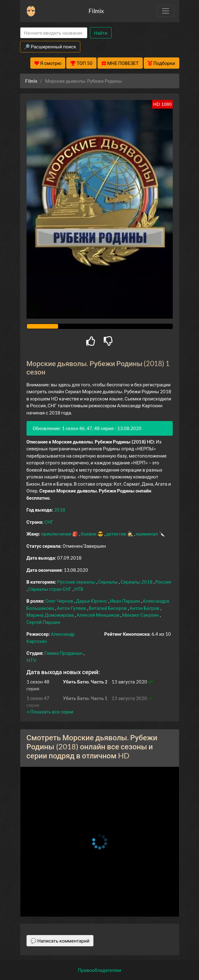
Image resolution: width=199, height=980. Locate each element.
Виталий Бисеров (108, 608)
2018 (60, 510)
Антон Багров (145, 608)
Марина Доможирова (51, 615)
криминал (147, 534)
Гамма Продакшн (64, 653)
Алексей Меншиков (99, 615)
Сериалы (108, 582)
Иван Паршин (125, 601)
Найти (101, 33)
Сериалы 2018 (137, 582)
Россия (163, 582)
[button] (50, 712)
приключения (56, 534)
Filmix (96, 11)
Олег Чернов (60, 601)
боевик (89, 534)
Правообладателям (100, 970)
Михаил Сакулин (141, 615)
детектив (117, 534)
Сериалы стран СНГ (50, 589)
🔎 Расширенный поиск (50, 47)
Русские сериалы (77, 582)
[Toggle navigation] (166, 11)
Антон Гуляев (72, 608)
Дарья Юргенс (92, 601)
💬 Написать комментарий (60, 941)
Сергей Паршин (44, 622)
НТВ (79, 589)
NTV (31, 660)
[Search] (54, 33)
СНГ (49, 522)
